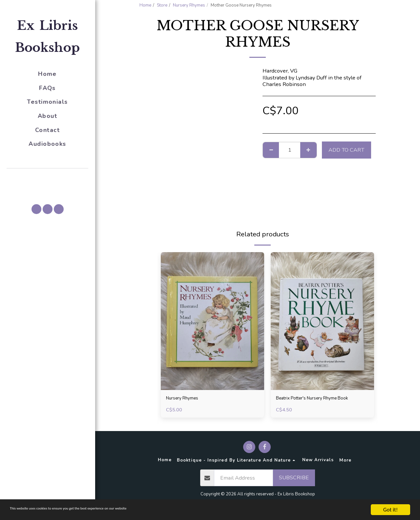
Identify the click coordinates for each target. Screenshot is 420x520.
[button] (48, 178)
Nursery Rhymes (189, 5)
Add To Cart (346, 150)
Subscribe (294, 481)
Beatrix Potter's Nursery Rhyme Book (321, 399)
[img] (212, 321)
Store (162, 5)
